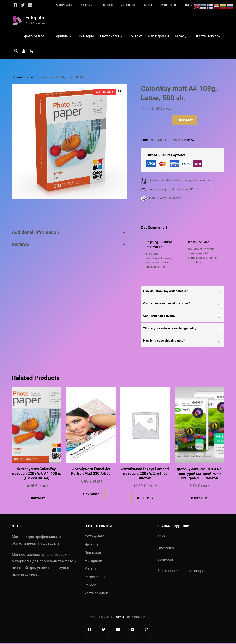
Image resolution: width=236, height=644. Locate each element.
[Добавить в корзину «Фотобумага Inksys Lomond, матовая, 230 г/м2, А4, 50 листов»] (145, 499)
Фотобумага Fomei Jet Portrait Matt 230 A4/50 (91, 472)
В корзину (185, 121)
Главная (17, 78)
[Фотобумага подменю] (74, 5)
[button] (120, 92)
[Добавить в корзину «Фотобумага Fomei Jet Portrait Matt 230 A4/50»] (91, 495)
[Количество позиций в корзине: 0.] (31, 51)
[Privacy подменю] (189, 36)
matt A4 (29, 78)
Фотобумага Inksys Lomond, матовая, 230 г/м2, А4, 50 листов (145, 474)
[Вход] (24, 51)
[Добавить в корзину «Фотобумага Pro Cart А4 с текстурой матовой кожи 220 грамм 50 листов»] (199, 499)
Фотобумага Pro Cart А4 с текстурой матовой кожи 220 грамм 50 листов (199, 474)
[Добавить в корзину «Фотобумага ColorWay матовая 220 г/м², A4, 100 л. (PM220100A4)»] (37, 499)
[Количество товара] (154, 121)
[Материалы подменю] (138, 5)
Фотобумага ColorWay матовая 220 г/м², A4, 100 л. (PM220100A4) (37, 474)
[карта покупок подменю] (223, 36)
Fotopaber (36, 18)
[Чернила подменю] (95, 5)
